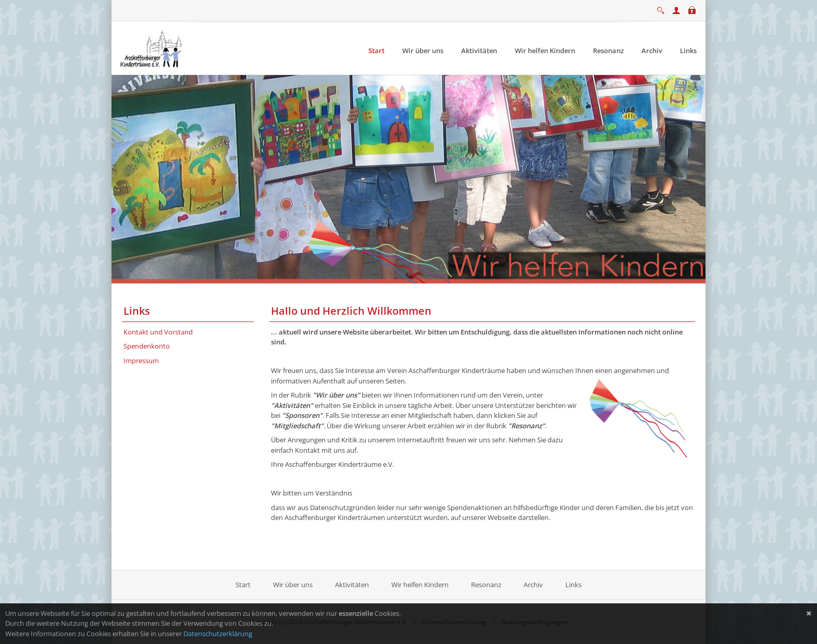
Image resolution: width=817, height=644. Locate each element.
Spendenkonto (147, 346)
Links (573, 585)
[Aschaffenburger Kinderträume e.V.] (152, 47)
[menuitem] (376, 51)
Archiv (533, 585)
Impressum (141, 361)
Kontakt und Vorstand (158, 332)
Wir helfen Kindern (420, 585)
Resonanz (486, 585)
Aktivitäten (352, 585)
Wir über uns (293, 585)
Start (244, 585)
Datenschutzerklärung (218, 634)
